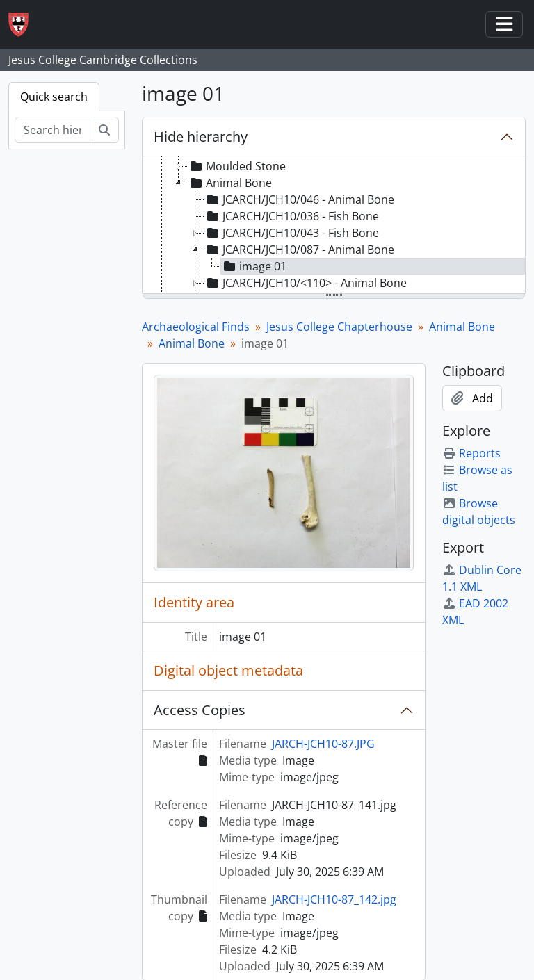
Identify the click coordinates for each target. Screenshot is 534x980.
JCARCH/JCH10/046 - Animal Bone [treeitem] (299, 199)
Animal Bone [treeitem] (230, 183)
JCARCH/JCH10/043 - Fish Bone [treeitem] (292, 233)
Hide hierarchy (201, 137)
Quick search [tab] (54, 97)
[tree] (334, 226)
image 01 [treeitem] (254, 266)
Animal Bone (462, 327)
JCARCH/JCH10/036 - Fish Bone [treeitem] (292, 216)
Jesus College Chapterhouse (339, 327)
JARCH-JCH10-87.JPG (323, 744)
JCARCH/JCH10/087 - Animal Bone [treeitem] (299, 250)
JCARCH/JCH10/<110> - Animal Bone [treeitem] (306, 283)
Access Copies (200, 710)
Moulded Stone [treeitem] (237, 166)
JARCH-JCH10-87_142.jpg (334, 899)
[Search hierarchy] (52, 130)
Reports (471, 453)
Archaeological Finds (196, 327)
